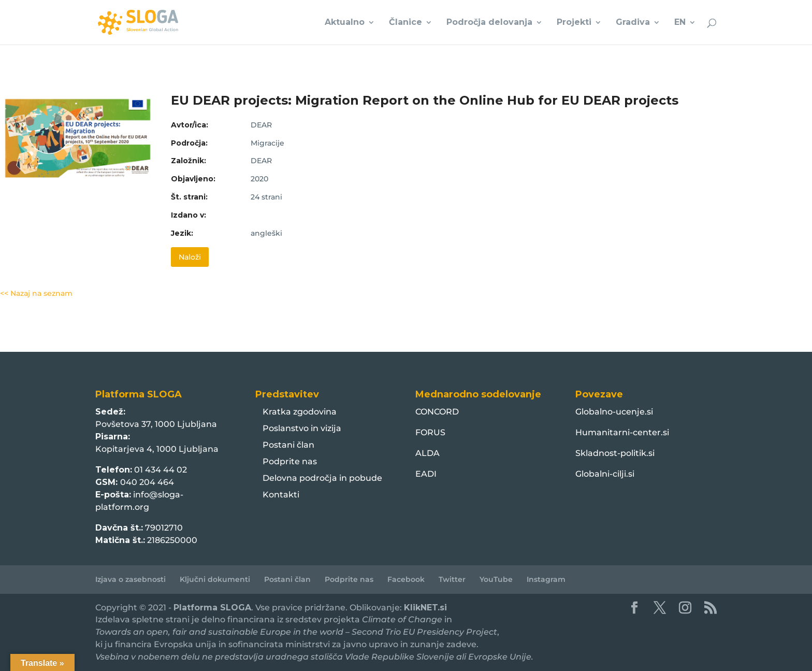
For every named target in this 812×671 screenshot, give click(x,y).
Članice (405, 23)
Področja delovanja (489, 23)
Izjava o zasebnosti (130, 579)
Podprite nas (290, 461)
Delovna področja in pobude (322, 478)
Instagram (546, 579)
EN (680, 23)
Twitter (452, 579)
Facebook (406, 579)
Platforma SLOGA (212, 608)
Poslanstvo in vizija (302, 428)
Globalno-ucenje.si (614, 412)
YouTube (496, 579)
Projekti (574, 23)
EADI (426, 474)
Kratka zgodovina (300, 412)
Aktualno (345, 23)
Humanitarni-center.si (622, 432)
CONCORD (437, 412)
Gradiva (633, 23)
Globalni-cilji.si (605, 474)
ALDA (427, 453)
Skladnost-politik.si (615, 453)
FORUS (430, 432)
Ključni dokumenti (215, 579)
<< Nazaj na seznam (36, 293)
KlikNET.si (425, 608)
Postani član (288, 445)
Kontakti (281, 495)
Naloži (190, 257)
